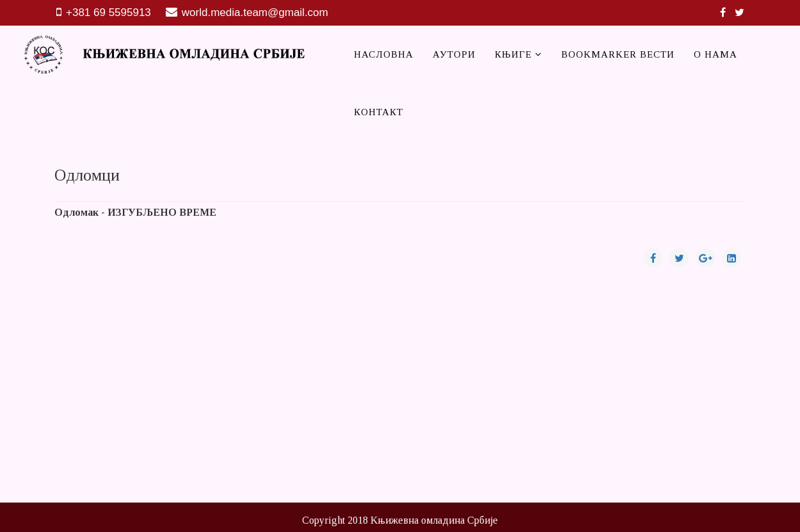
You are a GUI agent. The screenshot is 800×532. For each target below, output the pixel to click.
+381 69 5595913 (108, 12)
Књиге (515, 54)
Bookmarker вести (618, 54)
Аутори (454, 54)
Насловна (384, 54)
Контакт (379, 112)
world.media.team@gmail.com (255, 12)
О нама (716, 54)
